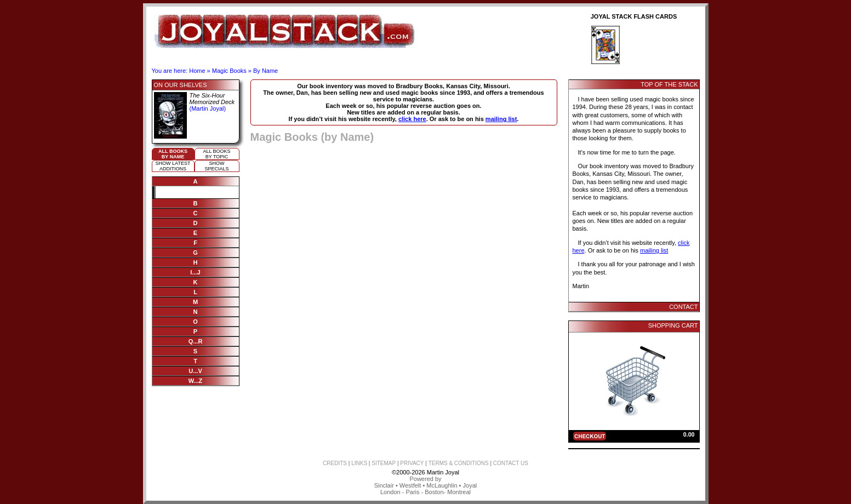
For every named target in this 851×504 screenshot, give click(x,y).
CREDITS (335, 463)
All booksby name (173, 154)
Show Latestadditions (173, 166)
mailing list (501, 119)
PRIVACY (412, 463)
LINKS (359, 463)
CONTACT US (511, 463)
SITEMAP (384, 463)
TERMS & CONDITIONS (459, 463)
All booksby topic (216, 154)
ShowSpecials (216, 166)
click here (412, 119)
